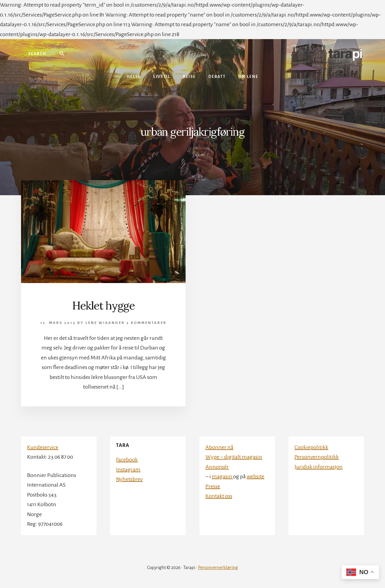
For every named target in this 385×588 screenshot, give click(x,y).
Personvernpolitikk (317, 457)
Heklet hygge (103, 306)
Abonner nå (219, 447)
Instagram (128, 469)
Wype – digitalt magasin (234, 457)
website (256, 476)
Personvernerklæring (218, 568)
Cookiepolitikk (311, 447)
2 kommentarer (146, 323)
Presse (213, 486)
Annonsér (217, 467)
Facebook (127, 460)
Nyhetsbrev (129, 479)
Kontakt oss (219, 496)
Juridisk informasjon (319, 467)
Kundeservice (43, 447)
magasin (222, 476)
